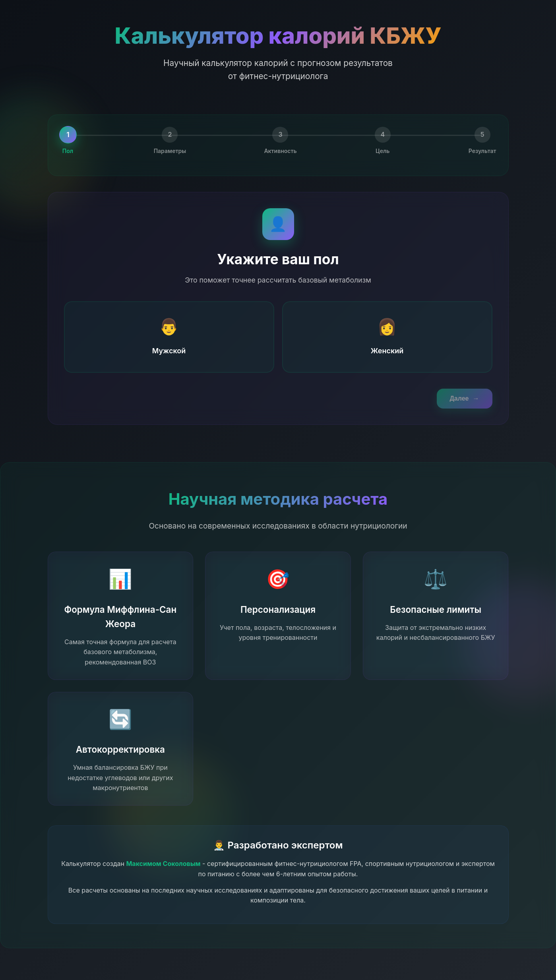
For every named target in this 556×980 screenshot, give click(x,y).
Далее (464, 399)
